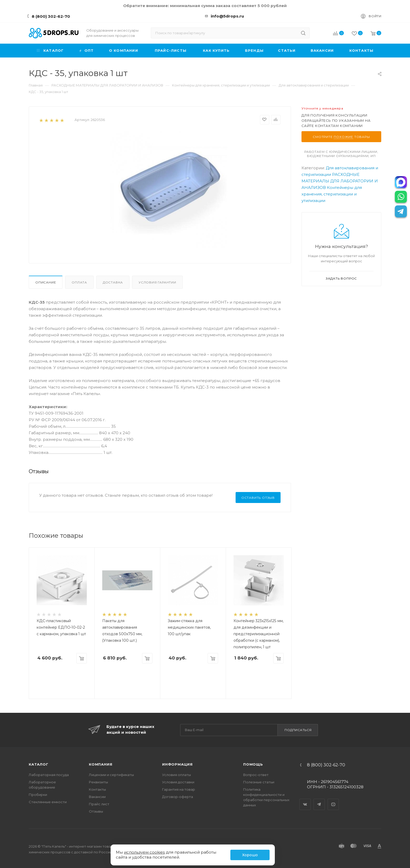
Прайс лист (99, 804)
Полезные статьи (259, 782)
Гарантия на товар (179, 789)
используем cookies (144, 852)
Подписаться (298, 730)
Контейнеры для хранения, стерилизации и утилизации (332, 194)
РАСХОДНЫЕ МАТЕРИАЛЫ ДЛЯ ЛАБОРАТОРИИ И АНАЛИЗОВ (340, 181)
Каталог (39, 764)
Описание (46, 282)
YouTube (333, 800)
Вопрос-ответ (256, 775)
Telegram (319, 800)
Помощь (253, 764)
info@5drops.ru (227, 16)
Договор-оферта (178, 797)
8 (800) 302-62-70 (51, 16)
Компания (101, 764)
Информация (177, 764)
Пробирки (38, 795)
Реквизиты (98, 782)
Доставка (113, 282)
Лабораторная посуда (49, 775)
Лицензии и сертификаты (111, 775)
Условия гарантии (157, 282)
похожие (343, 137)
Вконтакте (305, 800)
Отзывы (96, 811)
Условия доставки (178, 782)
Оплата (79, 282)
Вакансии (97, 797)
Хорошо (250, 855)
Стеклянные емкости (48, 802)
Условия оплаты (176, 775)
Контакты (97, 789)
